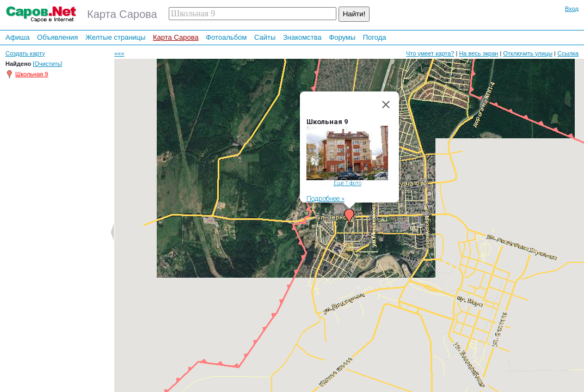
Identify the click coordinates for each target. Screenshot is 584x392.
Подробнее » (325, 198)
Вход (572, 9)
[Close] (386, 105)
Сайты (265, 37)
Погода (375, 37)
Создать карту (25, 53)
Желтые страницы (116, 37)
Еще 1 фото (347, 183)
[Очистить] (47, 64)
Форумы (342, 37)
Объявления (57, 37)
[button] (349, 217)
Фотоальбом (226, 37)
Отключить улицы (528, 53)
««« (119, 53)
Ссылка (568, 53)
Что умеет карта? (430, 53)
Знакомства (302, 37)
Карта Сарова (176, 37)
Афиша (17, 37)
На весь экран (478, 53)
